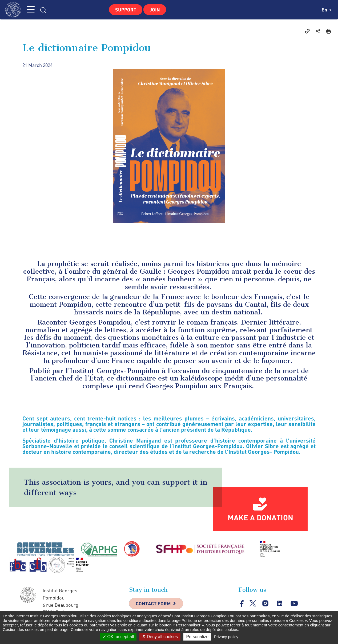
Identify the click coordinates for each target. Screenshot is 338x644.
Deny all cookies (160, 637)
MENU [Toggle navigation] (31, 10)
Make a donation (260, 517)
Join (155, 10)
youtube (294, 603)
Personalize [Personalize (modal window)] (197, 637)
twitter (253, 603)
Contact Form (153, 604)
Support (126, 10)
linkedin (280, 603)
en (326, 10)
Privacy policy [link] (226, 637)
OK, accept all (118, 637)
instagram (265, 603)
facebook (242, 603)
